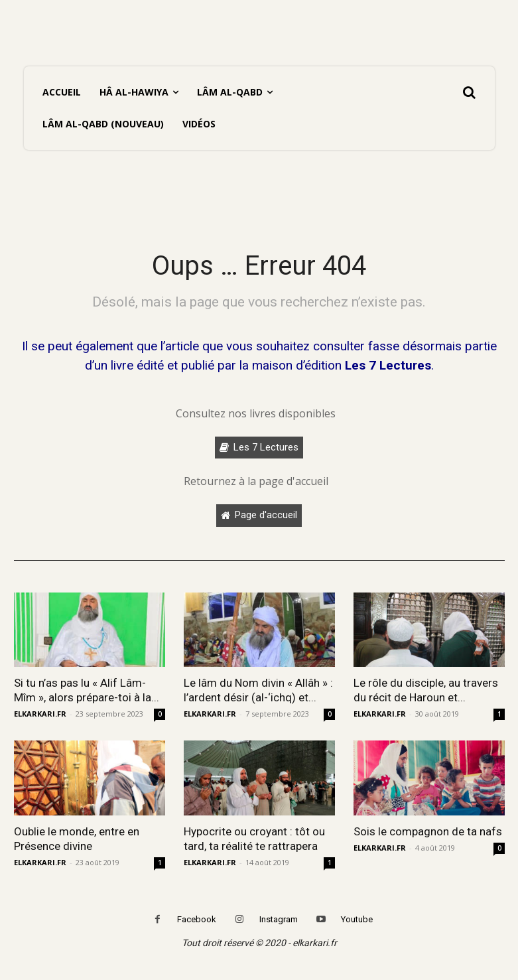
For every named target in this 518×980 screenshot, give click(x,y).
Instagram (279, 919)
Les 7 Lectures (388, 365)
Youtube (357, 919)
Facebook (197, 919)
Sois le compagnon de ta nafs (428, 831)
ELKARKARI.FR (40, 714)
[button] (469, 92)
